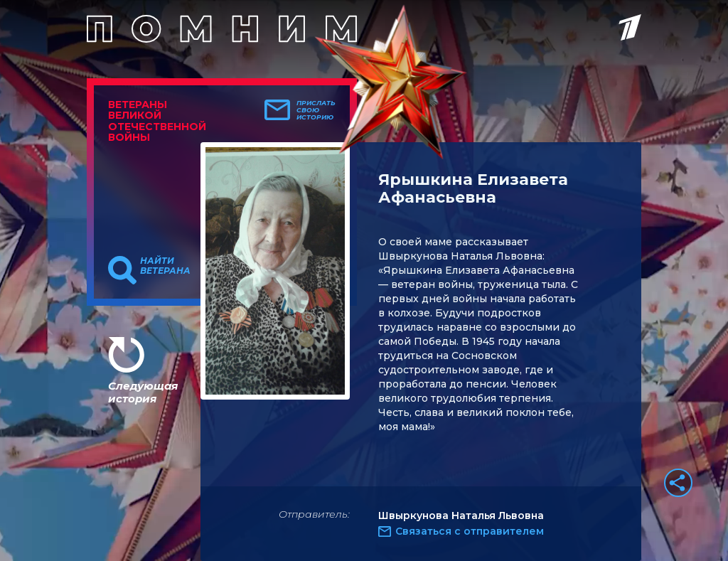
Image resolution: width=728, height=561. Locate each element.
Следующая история (143, 392)
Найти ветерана (165, 266)
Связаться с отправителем (470, 531)
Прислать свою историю (316, 110)
